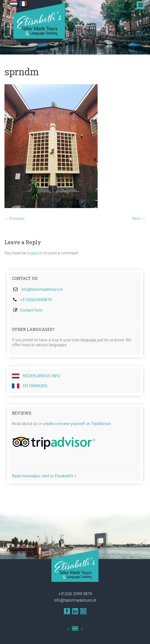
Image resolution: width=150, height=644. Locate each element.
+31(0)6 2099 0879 (75, 594)
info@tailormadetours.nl (42, 289)
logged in (35, 253)
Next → (139, 219)
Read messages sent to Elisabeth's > (44, 476)
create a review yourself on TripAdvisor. (77, 424)
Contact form (31, 310)
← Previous (15, 219)
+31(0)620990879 (36, 300)
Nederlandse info (36, 376)
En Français (30, 386)
